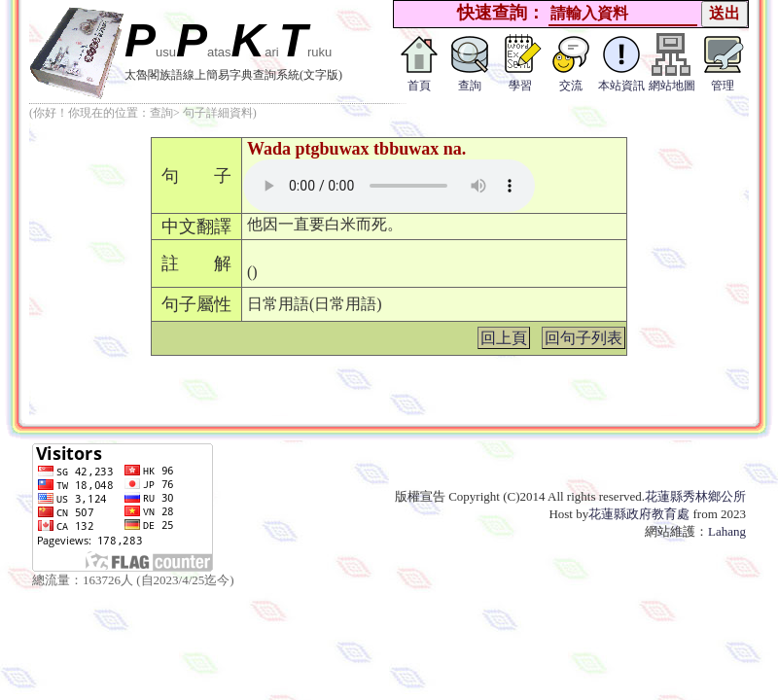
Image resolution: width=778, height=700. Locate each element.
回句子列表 (583, 338)
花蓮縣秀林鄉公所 (695, 496)
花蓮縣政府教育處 (639, 514)
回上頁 (504, 338)
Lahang (727, 531)
